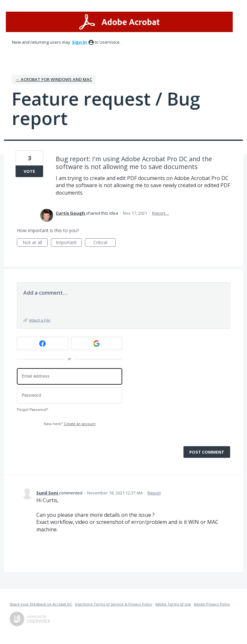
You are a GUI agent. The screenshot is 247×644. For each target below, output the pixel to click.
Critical (105, 243)
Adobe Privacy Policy (212, 604)
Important (69, 243)
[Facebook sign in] (43, 343)
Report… (160, 213)
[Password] (70, 395)
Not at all (35, 243)
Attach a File (40, 320)
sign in (79, 42)
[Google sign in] (97, 343)
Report (154, 493)
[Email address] (70, 376)
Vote (29, 171)
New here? (70, 424)
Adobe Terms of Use (173, 604)
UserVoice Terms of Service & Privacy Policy (114, 604)
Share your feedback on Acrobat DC (41, 604)
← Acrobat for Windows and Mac (54, 79)
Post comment (207, 452)
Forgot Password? (33, 410)
